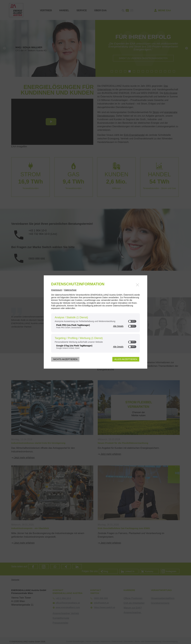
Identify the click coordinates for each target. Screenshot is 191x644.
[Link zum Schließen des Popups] (137, 285)
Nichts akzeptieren (65, 359)
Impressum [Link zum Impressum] (57, 290)
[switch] (132, 321)
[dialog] (96, 322)
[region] (96, 333)
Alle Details (118, 326)
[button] (130, 321)
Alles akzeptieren (126, 359)
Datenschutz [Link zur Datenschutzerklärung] (70, 290)
